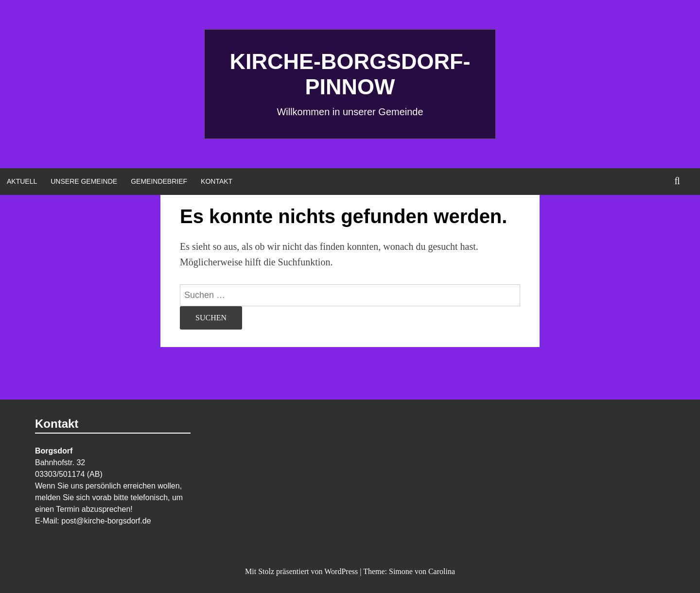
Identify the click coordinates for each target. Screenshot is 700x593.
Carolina (442, 571)
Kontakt (217, 181)
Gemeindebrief (159, 181)
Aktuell (22, 181)
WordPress (341, 571)
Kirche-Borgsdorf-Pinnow (350, 74)
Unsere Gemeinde (84, 181)
